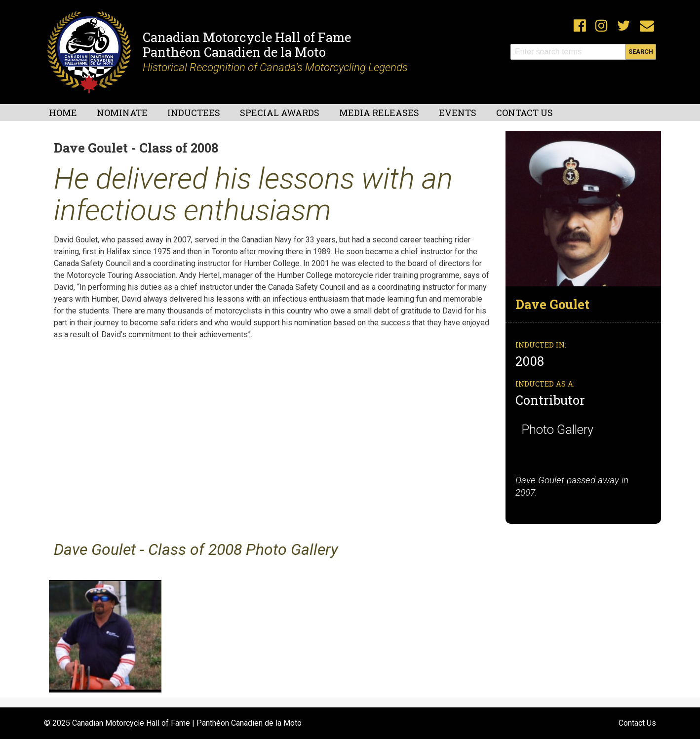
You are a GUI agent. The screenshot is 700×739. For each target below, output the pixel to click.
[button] (583, 208)
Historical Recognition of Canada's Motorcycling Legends (275, 67)
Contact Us (525, 113)
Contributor (550, 400)
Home (63, 113)
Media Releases (379, 113)
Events (458, 113)
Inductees (194, 113)
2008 (531, 361)
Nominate (122, 113)
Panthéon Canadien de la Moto (234, 52)
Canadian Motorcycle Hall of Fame (247, 37)
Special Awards (280, 113)
